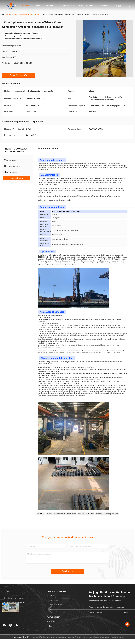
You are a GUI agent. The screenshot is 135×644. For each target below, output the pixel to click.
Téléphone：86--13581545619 (15, 598)
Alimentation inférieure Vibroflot (30, 15)
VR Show (49, 6)
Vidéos (37, 6)
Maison (13, 6)
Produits (25, 6)
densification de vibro (86, 514)
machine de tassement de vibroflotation (61, 514)
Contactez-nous (86, 6)
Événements (104, 6)
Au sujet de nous (66, 6)
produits (14, 15)
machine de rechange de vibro (107, 514)
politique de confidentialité (20, 637)
